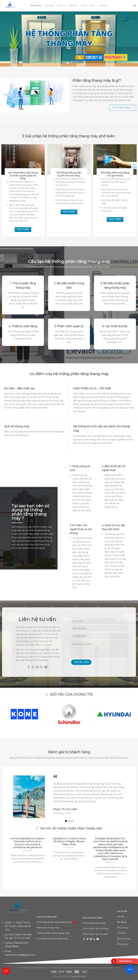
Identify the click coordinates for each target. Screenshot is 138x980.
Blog (93, 6)
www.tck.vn (24, 968)
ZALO (130, 969)
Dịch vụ (62, 6)
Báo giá (74, 6)
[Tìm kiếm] (135, 6)
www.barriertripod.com (65, 968)
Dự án (84, 6)
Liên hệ (104, 6)
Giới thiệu (49, 6)
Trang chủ (36, 6)
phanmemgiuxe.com (42, 968)
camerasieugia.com (88, 968)
